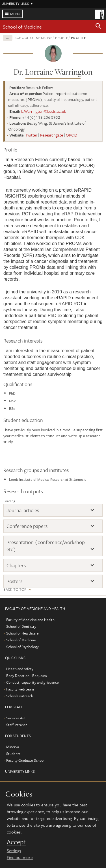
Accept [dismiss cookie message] (16, 842)
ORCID (72, 135)
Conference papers (27, 526)
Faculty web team (20, 689)
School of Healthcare (22, 633)
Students (13, 754)
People (62, 38)
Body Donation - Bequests (26, 676)
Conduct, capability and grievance (33, 682)
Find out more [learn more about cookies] (20, 857)
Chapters (16, 565)
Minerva (13, 747)
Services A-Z (16, 718)
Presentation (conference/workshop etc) (46, 546)
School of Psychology (22, 647)
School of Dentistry (21, 626)
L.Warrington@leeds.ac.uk (44, 111)
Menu (15, 14)
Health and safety (20, 669)
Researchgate (52, 135)
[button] (98, 27)
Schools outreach (20, 696)
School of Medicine (22, 27)
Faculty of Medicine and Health (30, 620)
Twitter (31, 135)
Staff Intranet (17, 725)
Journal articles (23, 510)
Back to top (15, 589)
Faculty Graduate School (25, 760)
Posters (14, 581)
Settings (14, 850)
